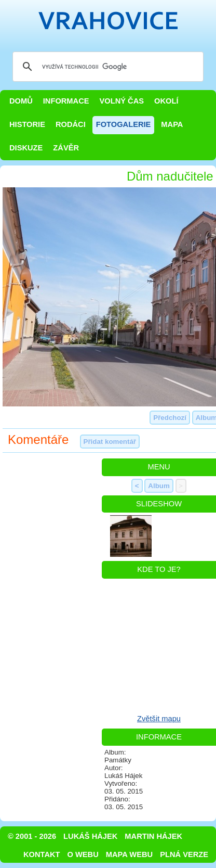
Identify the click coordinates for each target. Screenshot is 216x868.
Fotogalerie (124, 124)
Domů (21, 101)
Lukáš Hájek (90, 836)
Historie (27, 124)
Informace (66, 101)
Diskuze (26, 148)
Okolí (166, 101)
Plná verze (184, 854)
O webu (83, 854)
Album (159, 486)
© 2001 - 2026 (32, 836)
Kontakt (42, 854)
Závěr (66, 148)
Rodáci (71, 124)
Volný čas (122, 101)
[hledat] (106, 67)
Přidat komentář (110, 442)
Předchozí (170, 418)
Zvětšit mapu (159, 719)
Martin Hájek (153, 836)
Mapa (172, 124)
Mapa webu (129, 854)
